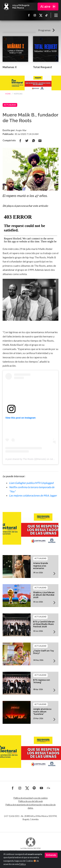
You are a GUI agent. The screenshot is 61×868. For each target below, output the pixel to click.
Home (8, 94)
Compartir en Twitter (27, 141)
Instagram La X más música (35, 15)
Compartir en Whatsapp (33, 141)
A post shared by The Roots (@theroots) (26, 459)
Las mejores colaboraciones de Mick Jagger (33, 495)
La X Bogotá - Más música (6, 7)
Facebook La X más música (29, 15)
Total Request (42, 67)
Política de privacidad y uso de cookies (31, 798)
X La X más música (41, 15)
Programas (44, 30)
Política (22, 864)
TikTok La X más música (47, 15)
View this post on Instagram (20, 418)
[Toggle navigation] (56, 15)
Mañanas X (10, 67)
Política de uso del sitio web (30, 801)
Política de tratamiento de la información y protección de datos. (31, 806)
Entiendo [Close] (51, 855)
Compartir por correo (40, 141)
